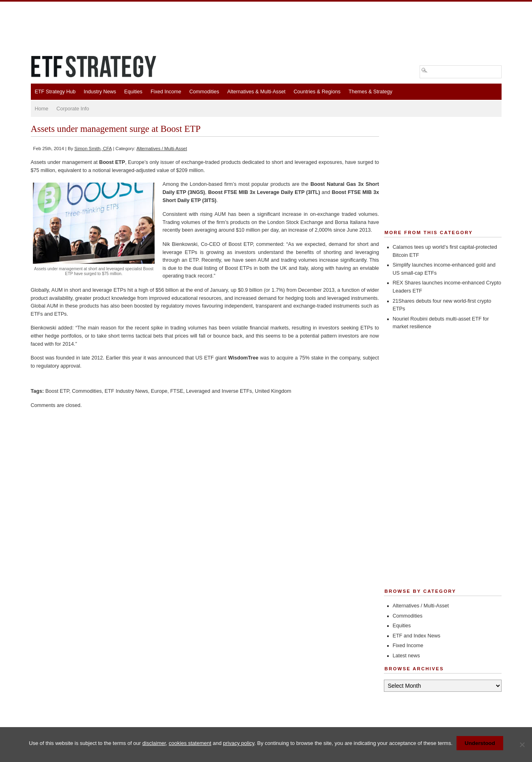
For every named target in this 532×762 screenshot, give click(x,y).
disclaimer (154, 743)
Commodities (204, 92)
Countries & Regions (317, 92)
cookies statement (190, 743)
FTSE (177, 391)
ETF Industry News (126, 391)
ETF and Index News (417, 636)
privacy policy (239, 743)
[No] (522, 745)
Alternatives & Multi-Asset (256, 92)
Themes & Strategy (370, 92)
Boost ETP (57, 391)
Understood (480, 743)
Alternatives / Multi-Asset (162, 149)
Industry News (100, 92)
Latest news (406, 656)
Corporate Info (73, 109)
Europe (159, 391)
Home (42, 109)
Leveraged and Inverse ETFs (219, 391)
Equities (133, 92)
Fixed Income (166, 92)
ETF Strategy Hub (55, 92)
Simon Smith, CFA (93, 149)
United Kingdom (273, 391)
